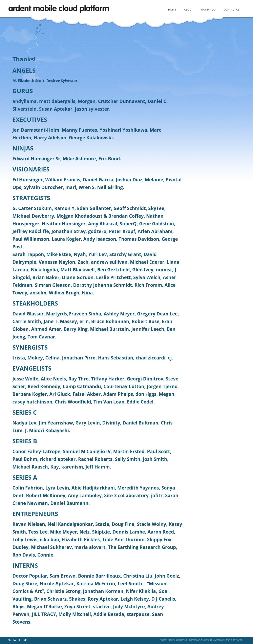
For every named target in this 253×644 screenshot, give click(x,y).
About (188, 9)
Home (172, 9)
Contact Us (232, 9)
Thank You (208, 9)
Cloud (59, 9)
